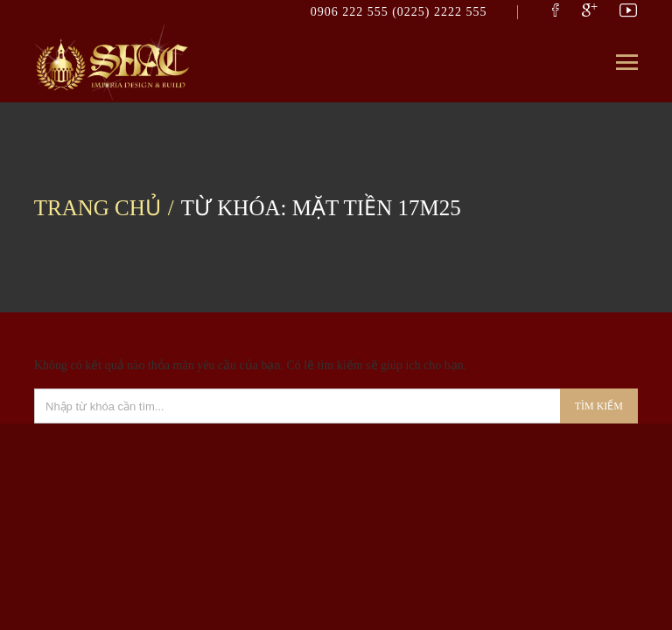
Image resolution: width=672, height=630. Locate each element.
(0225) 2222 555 (439, 12)
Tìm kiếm (599, 406)
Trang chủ (98, 208)
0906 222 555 (352, 12)
